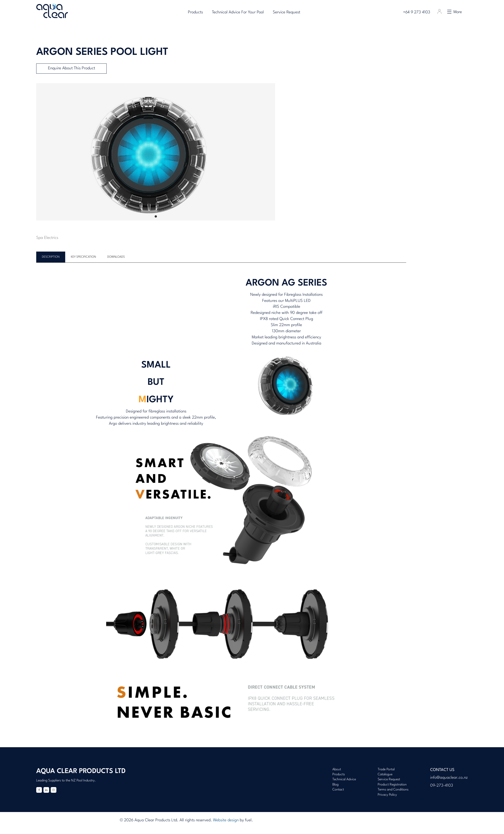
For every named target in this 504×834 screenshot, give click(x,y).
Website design (226, 820)
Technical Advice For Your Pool (238, 12)
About (337, 770)
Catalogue (385, 775)
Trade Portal (386, 770)
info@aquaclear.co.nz (449, 778)
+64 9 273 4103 (418, 12)
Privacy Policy (387, 795)
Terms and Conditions (393, 790)
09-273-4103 (442, 786)
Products (195, 12)
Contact (338, 790)
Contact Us (442, 770)
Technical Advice (344, 779)
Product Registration (392, 785)
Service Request (287, 12)
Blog (335, 785)
